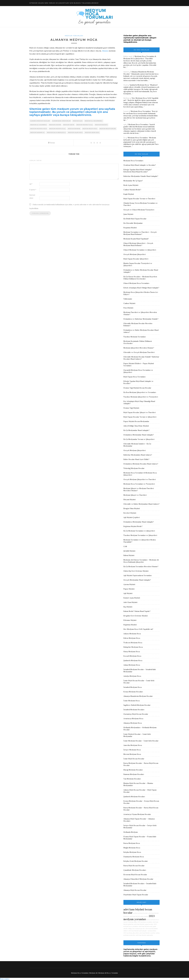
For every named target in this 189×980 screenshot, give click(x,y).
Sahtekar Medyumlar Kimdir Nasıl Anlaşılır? (141, 176)
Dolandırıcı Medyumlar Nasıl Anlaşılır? (139, 435)
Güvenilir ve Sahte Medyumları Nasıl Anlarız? (141, 504)
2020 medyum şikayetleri (131, 933)
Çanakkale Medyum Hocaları (135, 870)
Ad (31, 184)
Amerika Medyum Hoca (133, 745)
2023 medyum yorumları (139, 918)
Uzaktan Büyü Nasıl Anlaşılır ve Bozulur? (140, 165)
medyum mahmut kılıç (85, 125)
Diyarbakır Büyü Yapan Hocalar (136, 895)
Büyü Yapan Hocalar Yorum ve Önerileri (139, 199)
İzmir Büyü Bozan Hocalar (134, 759)
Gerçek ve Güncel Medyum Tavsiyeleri (139, 210)
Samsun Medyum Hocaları (134, 774)
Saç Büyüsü (128, 607)
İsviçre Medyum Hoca (132, 750)
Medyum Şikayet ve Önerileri (135, 495)
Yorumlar (115, 973)
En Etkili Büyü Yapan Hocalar (135, 219)
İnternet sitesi (32, 197)
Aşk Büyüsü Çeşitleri (132, 517)
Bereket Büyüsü (130, 513)
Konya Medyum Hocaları (133, 692)
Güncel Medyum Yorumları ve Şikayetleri (140, 250)
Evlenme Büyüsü (130, 620)
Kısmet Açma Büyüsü (132, 598)
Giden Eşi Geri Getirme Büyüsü (136, 571)
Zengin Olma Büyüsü (132, 508)
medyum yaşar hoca (75, 132)
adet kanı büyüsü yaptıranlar (144, 935)
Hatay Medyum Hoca (132, 652)
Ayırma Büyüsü (129, 584)
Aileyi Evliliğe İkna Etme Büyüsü (136, 426)
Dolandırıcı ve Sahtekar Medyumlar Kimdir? (141, 319)
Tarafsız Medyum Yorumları (135, 337)
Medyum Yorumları (74, 36)
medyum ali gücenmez (39, 125)
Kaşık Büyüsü (129, 194)
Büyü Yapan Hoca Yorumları (134, 377)
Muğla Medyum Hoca (132, 848)
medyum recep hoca (90, 129)
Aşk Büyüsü (128, 593)
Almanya (105, 51)
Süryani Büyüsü (129, 499)
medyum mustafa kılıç (57, 129)
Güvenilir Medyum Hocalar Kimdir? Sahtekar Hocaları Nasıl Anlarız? (141, 358)
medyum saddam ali (37, 132)
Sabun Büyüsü (129, 555)
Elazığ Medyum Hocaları (133, 770)
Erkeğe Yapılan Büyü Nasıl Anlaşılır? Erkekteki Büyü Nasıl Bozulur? (138, 171)
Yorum (52, 143)
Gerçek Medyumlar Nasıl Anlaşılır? (137, 580)
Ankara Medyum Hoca (132, 634)
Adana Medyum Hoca (132, 665)
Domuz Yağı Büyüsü (131, 408)
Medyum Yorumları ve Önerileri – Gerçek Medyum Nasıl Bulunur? (140, 233)
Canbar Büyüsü (129, 303)
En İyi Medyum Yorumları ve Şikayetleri (139, 531)
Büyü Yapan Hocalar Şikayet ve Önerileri (140, 412)
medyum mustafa (101, 125)
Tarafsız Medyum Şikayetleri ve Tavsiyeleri (141, 397)
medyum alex (78, 121)
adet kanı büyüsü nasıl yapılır (147, 926)
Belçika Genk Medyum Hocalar (136, 861)
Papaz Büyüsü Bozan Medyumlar (136, 421)
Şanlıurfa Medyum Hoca (139, 85)
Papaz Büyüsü (129, 589)
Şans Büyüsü (128, 214)
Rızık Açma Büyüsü (131, 185)
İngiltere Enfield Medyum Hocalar (137, 705)
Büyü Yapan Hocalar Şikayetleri (136, 259)
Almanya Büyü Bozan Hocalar (135, 890)
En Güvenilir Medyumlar (133, 223)
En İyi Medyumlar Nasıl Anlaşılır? (136, 430)
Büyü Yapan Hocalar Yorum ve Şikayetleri (140, 417)
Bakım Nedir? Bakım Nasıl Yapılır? (137, 611)
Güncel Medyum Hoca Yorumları (136, 283)
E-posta (33, 190)
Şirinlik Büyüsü (129, 551)
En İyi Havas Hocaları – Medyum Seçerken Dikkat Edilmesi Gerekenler (140, 278)
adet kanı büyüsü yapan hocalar (143, 924)
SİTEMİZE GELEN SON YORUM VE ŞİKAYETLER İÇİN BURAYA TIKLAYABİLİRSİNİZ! (64, 3)
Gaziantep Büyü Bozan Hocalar (136, 714)
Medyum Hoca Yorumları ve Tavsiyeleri (139, 484)
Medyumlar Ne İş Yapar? (133, 181)
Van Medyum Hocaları (132, 779)
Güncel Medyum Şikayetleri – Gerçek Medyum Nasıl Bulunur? (138, 244)
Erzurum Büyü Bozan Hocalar (135, 875)
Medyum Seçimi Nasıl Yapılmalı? (136, 239)
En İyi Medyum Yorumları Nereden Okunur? (141, 566)
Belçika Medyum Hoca (132, 852)
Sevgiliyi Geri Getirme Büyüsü (135, 616)
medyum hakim (69, 125)
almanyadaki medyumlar (61, 121)
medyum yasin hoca (92, 132)
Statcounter (5, 979)
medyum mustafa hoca (39, 129)
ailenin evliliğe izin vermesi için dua (134, 929)
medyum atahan (55, 125)
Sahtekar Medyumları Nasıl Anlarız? (138, 455)
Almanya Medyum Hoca (133, 723)
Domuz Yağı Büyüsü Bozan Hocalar (137, 388)
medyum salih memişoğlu (56, 132)
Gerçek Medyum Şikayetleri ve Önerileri (140, 479)
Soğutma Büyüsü (130, 625)
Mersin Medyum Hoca (132, 754)
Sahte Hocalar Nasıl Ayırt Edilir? (136, 459)
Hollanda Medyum (131, 832)
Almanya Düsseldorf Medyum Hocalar (138, 879)
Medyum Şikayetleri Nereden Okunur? (139, 348)
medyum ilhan (152, 931)
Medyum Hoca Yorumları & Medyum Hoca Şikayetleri (140, 57)
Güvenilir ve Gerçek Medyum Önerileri (139, 352)
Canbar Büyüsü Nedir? (132, 190)
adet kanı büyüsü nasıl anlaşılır (138, 931)
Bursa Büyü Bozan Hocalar (134, 866)
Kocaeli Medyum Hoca (132, 656)
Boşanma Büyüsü (130, 228)
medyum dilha (132, 922)
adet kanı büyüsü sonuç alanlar (139, 916)
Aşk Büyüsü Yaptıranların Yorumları (138, 575)
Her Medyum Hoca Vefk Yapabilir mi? (138, 629)
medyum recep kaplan (108, 129)
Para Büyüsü (128, 308)
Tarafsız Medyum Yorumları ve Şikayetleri (140, 535)
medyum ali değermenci (94, 121)
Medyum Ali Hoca (104, 973)
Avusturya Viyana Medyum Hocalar (137, 814)
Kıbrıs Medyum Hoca (132, 638)
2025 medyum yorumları (145, 922)
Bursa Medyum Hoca (132, 843)
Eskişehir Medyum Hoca (133, 647)
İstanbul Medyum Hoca (133, 687)
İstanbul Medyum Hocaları (134, 710)
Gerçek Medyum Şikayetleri (135, 254)
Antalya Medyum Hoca (132, 676)
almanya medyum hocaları (40, 121)
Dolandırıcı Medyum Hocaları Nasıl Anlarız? (141, 464)
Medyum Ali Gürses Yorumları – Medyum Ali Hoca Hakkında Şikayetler (141, 561)
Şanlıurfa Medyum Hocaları (134, 797)
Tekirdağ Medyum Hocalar (134, 468)
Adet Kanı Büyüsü (130, 602)
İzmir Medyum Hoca (132, 701)
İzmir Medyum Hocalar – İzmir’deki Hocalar (141, 741)
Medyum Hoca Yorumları (141, 111)
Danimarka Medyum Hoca (134, 857)
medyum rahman (74, 129)
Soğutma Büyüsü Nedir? (133, 526)
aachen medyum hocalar (140, 913)
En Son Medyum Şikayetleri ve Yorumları (140, 392)
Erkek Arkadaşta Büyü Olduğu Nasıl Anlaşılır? (141, 288)
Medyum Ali (93, 973)
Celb (125, 546)
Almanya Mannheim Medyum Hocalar (138, 696)
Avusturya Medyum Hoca (133, 719)
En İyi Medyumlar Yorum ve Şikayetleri (139, 439)
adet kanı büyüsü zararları (147, 933)
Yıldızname (128, 299)
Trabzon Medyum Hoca (133, 643)
